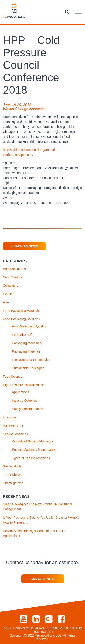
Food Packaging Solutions (21, 319)
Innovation (10, 417)
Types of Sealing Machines (31, 458)
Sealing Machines (16, 434)
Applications (21, 392)
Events (8, 294)
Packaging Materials (26, 351)
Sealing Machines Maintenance (34, 450)
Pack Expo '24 (13, 426)
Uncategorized (13, 483)
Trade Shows (12, 475)
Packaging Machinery (27, 343)
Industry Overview (25, 401)
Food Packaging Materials (21, 311)
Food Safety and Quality (29, 326)
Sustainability (12, 466)
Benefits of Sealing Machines (33, 441)
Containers (11, 286)
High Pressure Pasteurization (23, 385)
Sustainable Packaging (28, 368)
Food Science (13, 377)
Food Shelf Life (23, 335)
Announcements (14, 269)
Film (6, 302)
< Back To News (24, 246)
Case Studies (12, 277)
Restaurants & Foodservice (31, 360)
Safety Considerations (28, 409)
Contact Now (43, 579)
